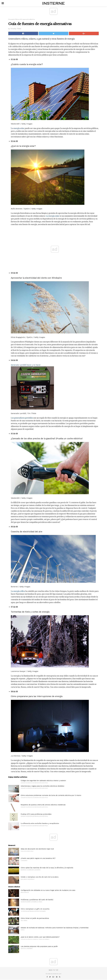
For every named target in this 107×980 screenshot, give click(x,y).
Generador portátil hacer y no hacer (26, 365)
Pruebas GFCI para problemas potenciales (36, 814)
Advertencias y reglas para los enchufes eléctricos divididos (42, 786)
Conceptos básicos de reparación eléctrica (21, 19)
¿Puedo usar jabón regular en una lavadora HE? (38, 858)
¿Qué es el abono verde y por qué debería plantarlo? (40, 937)
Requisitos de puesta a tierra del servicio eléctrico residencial (43, 805)
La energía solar (18, 128)
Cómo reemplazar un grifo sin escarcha (35, 909)
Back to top (53, 970)
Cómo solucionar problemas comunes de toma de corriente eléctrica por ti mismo (51, 795)
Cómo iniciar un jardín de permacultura (35, 918)
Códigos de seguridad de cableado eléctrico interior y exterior (43, 780)
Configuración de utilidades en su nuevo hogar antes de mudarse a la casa (48, 890)
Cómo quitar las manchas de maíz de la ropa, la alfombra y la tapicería (47, 868)
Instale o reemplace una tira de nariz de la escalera (40, 877)
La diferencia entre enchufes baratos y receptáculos (40, 823)
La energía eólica (18, 591)
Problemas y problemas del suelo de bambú (37, 900)
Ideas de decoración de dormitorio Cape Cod (37, 849)
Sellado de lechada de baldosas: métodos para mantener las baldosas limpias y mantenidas (55, 928)
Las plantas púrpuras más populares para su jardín (39, 946)
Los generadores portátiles (22, 418)
